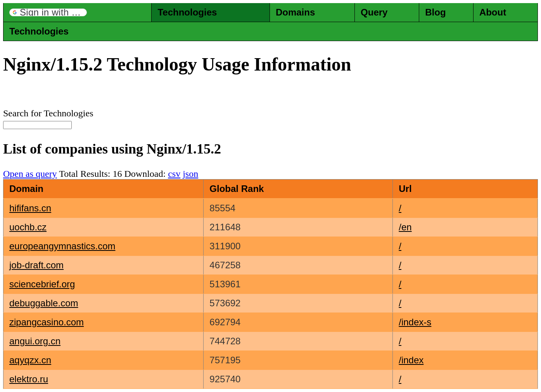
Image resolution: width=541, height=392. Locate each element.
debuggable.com (44, 303)
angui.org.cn (35, 341)
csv (174, 174)
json (190, 174)
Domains (295, 12)
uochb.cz (28, 227)
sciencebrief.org (42, 284)
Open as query (30, 174)
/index (411, 360)
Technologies (187, 12)
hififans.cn (30, 208)
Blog (435, 12)
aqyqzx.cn (30, 360)
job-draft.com (36, 265)
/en (405, 227)
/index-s (415, 322)
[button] (48, 12)
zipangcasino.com (47, 322)
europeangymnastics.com (62, 246)
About (493, 12)
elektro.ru (29, 379)
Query (374, 12)
